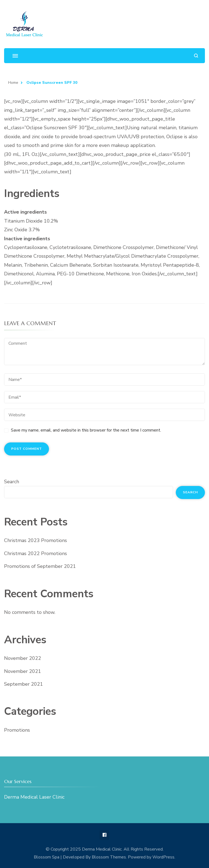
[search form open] (196, 56)
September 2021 (24, 684)
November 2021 (23, 671)
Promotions (17, 730)
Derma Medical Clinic (102, 849)
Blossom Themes (109, 857)
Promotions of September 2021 (40, 566)
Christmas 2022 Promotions (36, 553)
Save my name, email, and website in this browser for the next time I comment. (86, 430)
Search (12, 482)
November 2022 (23, 658)
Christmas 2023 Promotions (36, 540)
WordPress (163, 857)
